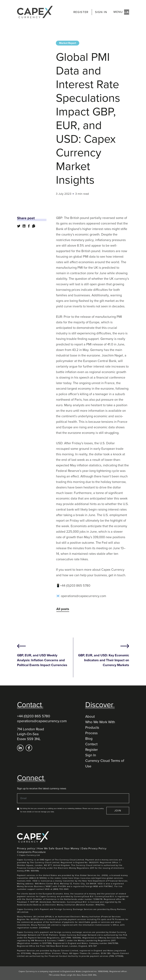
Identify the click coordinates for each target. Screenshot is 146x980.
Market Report (68, 43)
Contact (91, 744)
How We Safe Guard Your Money (58, 848)
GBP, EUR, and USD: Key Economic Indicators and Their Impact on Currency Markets (104, 660)
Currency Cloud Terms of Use (105, 763)
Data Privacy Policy (94, 848)
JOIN (118, 811)
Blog (89, 739)
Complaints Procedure (32, 852)
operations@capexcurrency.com (42, 721)
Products (92, 728)
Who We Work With (100, 722)
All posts (63, 609)
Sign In (91, 755)
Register (92, 750)
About (90, 717)
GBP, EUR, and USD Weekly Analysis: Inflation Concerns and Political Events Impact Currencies (42, 660)
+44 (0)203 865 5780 (34, 716)
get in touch (117, 575)
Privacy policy (26, 848)
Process (91, 733)
